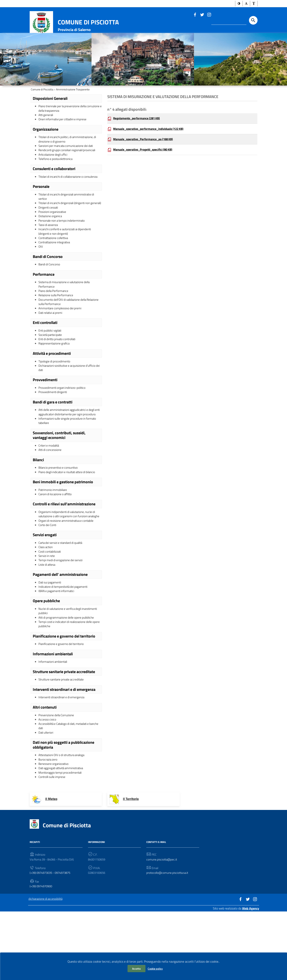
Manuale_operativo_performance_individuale (151, 148)
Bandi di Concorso (48, 290)
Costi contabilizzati (51, 608)
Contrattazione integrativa (56, 275)
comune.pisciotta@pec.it (162, 926)
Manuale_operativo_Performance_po (145, 159)
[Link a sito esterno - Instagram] (209, 15)
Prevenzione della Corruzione (57, 778)
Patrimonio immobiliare (53, 538)
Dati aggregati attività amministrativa (63, 834)
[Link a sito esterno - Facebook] (195, 15)
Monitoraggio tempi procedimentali (61, 838)
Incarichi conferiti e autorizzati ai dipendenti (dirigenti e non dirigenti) (66, 263)
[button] (239, 4)
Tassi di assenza (49, 256)
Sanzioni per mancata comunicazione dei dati (68, 168)
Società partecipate (51, 372)
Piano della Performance (54, 325)
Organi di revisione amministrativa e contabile (68, 575)
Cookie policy (155, 969)
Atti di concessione (51, 497)
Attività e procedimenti (52, 392)
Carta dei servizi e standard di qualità (62, 598)
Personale (41, 210)
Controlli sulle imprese (53, 843)
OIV (41, 280)
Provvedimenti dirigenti (53, 432)
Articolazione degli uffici (54, 177)
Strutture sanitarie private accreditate (64, 733)
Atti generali (46, 135)
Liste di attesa (48, 622)
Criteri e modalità (49, 492)
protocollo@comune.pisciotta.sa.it (168, 940)
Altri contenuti (45, 769)
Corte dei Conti (48, 580)
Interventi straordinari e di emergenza (64, 751)
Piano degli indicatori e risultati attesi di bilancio (69, 520)
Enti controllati (45, 359)
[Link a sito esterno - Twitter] (202, 15)
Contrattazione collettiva (55, 270)
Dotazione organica (51, 246)
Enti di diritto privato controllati (59, 377)
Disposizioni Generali (50, 117)
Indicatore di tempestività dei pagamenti (64, 645)
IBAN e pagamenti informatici (58, 650)
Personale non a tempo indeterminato (63, 251)
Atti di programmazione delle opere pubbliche (68, 677)
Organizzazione (46, 150)
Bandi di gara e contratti (53, 442)
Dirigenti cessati (49, 237)
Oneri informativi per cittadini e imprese (64, 140)
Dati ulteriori (46, 796)
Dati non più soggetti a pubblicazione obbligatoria (64, 809)
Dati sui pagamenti (51, 640)
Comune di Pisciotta (88, 22)
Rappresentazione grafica (55, 382)
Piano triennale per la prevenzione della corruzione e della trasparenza (64, 128)
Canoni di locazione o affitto (56, 543)
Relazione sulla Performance (57, 330)
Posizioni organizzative (53, 242)
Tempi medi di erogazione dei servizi (61, 617)
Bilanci (38, 507)
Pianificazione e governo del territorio (64, 697)
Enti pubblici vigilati (51, 367)
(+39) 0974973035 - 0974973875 (52, 940)
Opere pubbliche (46, 660)
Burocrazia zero (48, 824)
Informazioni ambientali (53, 715)
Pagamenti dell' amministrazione (60, 632)
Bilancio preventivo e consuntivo (60, 515)
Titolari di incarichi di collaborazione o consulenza (70, 200)
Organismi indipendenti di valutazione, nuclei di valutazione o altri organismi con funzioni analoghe (69, 566)
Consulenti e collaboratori (54, 192)
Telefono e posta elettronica (56, 182)
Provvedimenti (45, 419)
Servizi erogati (45, 590)
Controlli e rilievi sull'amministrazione (64, 553)
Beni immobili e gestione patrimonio (63, 530)
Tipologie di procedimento (55, 400)
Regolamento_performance (138, 138)
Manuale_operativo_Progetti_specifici (145, 170)
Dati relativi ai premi (51, 349)
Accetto (136, 969)
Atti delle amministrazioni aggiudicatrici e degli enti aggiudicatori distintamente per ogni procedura (68, 455)
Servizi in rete (47, 613)
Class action (46, 603)
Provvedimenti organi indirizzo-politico (63, 427)
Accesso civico (48, 782)
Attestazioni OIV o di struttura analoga (63, 819)
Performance (44, 308)
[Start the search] (253, 21)
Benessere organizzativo (54, 829)
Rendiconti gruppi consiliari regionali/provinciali (68, 172)
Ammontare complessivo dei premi (61, 344)
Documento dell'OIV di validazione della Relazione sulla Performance (64, 337)
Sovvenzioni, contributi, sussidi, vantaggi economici (59, 482)
